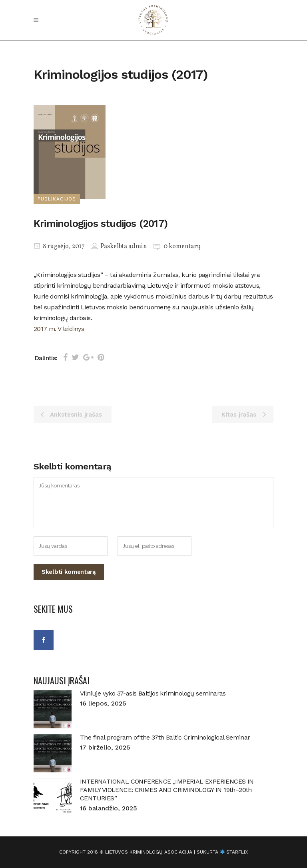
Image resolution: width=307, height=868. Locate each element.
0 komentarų (182, 247)
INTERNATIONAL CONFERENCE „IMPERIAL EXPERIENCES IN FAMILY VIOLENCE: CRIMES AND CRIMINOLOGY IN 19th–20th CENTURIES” (167, 790)
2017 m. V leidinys (59, 329)
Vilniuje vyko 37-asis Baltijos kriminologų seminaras (153, 693)
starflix (237, 852)
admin (138, 247)
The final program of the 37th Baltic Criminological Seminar (165, 737)
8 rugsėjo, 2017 (59, 247)
